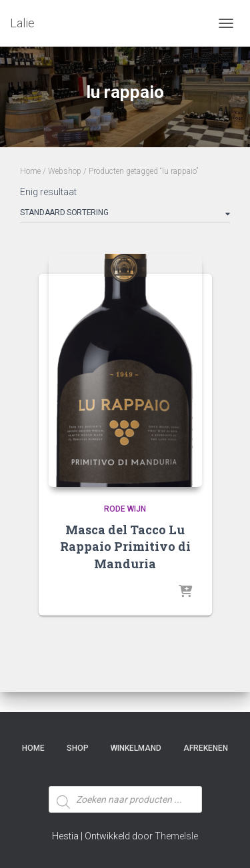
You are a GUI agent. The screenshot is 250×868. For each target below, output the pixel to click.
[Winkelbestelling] (125, 215)
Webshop (65, 171)
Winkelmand (136, 748)
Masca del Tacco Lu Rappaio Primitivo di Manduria (125, 546)
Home (30, 171)
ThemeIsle (176, 836)
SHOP (78, 748)
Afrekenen (206, 748)
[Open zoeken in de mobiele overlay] (125, 775)
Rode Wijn (125, 509)
